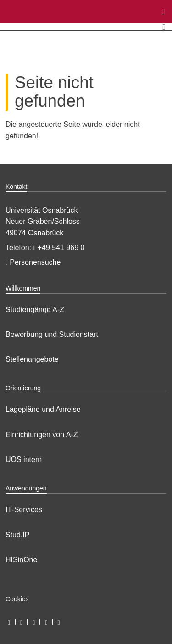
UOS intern (24, 459)
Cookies (17, 599)
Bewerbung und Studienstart (52, 334)
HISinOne (21, 560)
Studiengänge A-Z (35, 310)
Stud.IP (17, 535)
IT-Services (24, 510)
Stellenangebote (32, 359)
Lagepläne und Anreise (43, 409)
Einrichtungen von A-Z (42, 435)
